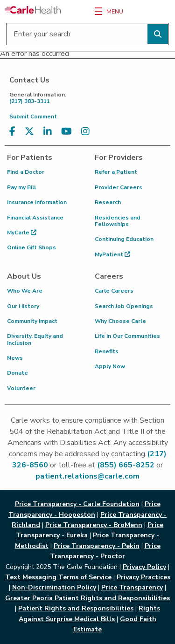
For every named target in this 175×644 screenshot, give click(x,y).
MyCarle (22, 233)
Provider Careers (119, 187)
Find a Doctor (26, 172)
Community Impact (32, 321)
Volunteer (21, 388)
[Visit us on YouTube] (66, 132)
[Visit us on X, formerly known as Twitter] (29, 132)
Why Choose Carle (120, 321)
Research (108, 202)
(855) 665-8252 (126, 465)
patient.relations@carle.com (87, 476)
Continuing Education (124, 239)
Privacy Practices (143, 577)
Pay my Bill (21, 187)
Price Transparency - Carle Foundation (77, 504)
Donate (17, 373)
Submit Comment (33, 116)
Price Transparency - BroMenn (94, 525)
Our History (23, 306)
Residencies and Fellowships (118, 221)
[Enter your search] (87, 34)
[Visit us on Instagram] (85, 132)
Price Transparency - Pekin (97, 546)
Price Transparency (132, 587)
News (15, 358)
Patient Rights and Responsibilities (76, 608)
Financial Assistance (35, 218)
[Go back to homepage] (33, 10)
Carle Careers (114, 291)
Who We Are (25, 291)
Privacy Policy (144, 567)
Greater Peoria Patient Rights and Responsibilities (87, 598)
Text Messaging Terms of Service (58, 577)
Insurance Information (37, 202)
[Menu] (98, 11)
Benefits (107, 351)
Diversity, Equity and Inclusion (35, 339)
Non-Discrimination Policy (54, 587)
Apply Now (110, 366)
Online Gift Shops (31, 247)
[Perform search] (158, 34)
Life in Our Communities (127, 336)
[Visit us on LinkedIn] (48, 132)
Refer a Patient (116, 172)
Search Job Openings (124, 306)
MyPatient (112, 254)
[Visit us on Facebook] (12, 132)
